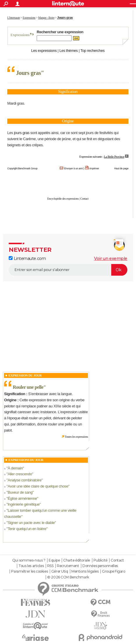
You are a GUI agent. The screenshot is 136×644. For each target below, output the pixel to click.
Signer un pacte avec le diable (31, 523)
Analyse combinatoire (24, 480)
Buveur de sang (20, 492)
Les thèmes (69, 51)
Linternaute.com (27, 258)
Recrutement (68, 566)
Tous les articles (31, 566)
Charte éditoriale (77, 560)
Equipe (54, 560)
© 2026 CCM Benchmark (68, 577)
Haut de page (121, 168)
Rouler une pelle (28, 387)
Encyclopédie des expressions (63, 199)
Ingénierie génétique (23, 504)
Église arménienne (22, 498)
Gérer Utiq (60, 571)
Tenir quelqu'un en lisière (27, 529)
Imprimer (94, 168)
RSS (50, 566)
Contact (84, 199)
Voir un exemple (111, 258)
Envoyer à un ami (73, 168)
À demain (15, 468)
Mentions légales (85, 571)
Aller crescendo (20, 474)
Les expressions (44, 51)
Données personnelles (100, 566)
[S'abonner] (68, 270)
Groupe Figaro (114, 571)
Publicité (100, 560)
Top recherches (92, 51)
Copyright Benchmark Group (22, 168)
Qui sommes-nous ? (29, 560)
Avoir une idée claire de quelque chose (38, 486)
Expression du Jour (25, 375)
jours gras (22, 133)
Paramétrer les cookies (29, 571)
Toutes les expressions (76, 437)
